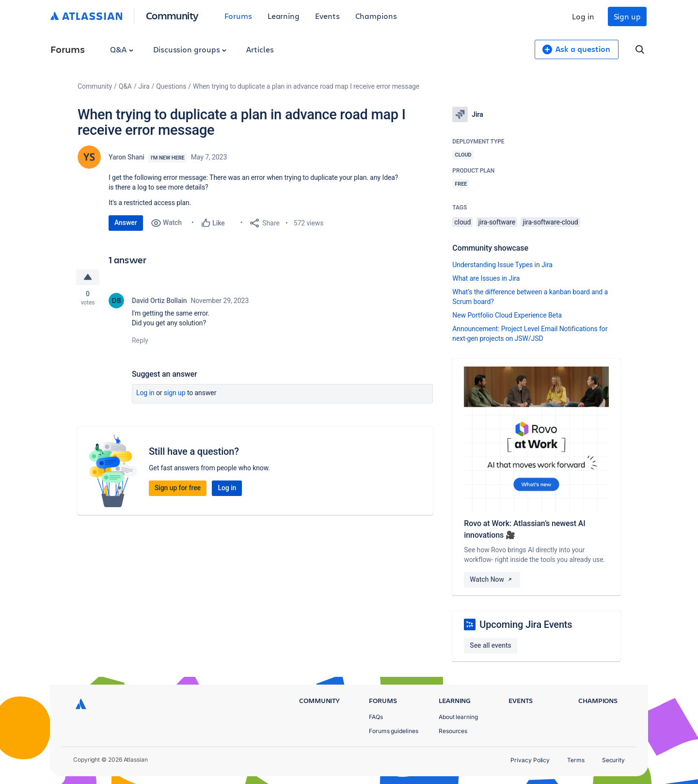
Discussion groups (190, 49)
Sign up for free (178, 488)
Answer (126, 223)
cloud (462, 222)
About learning (458, 717)
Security (613, 760)
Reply (140, 340)
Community (172, 15)
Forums (238, 16)
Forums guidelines (394, 731)
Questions (171, 86)
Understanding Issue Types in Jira (502, 265)
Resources (453, 731)
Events (327, 16)
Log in (583, 16)
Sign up (627, 16)
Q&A (122, 49)
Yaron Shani (127, 157)
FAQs (376, 717)
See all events (490, 645)
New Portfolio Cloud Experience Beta (507, 315)
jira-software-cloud (550, 222)
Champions (376, 16)
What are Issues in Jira (486, 278)
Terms (576, 760)
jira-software (497, 222)
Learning (284, 16)
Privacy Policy (530, 760)
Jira (144, 86)
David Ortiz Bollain (159, 301)
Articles (260, 49)
